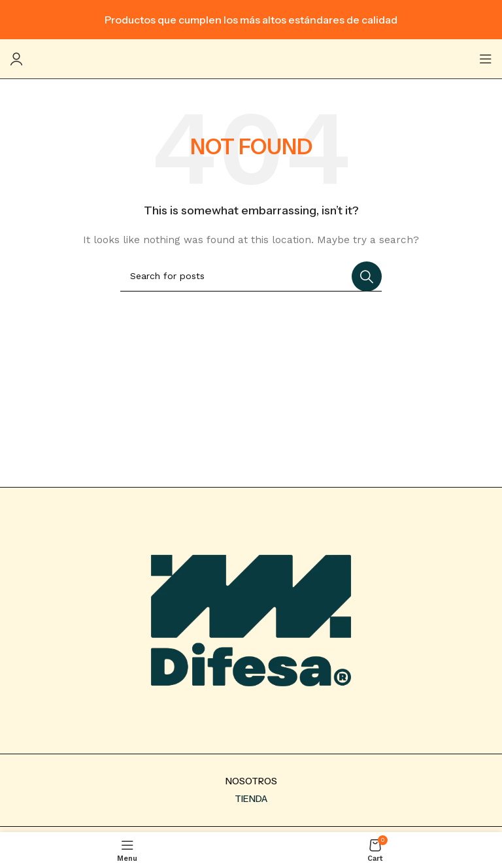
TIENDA (251, 799)
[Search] (251, 276)
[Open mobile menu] (486, 59)
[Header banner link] (251, 20)
